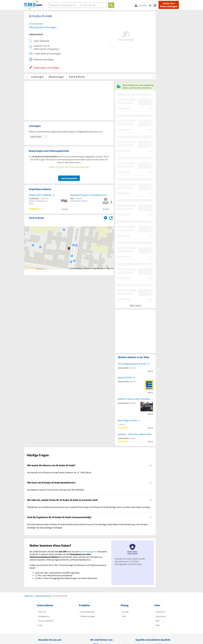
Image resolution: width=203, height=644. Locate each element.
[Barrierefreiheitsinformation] (151, 5)
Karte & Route (77, 77)
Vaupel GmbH (125, 377)
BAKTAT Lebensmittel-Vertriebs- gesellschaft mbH (135, 399)
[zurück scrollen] (27, 77)
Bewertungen (56, 77)
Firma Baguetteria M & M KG (132, 364)
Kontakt (126, 612)
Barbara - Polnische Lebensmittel (135, 434)
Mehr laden (135, 305)
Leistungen (38, 77)
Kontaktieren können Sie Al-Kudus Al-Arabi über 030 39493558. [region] (56, 490)
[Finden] (111, 5)
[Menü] (156, 5)
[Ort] (94, 5)
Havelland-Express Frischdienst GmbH (90, 195)
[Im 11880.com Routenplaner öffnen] (106, 217)
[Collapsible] (151, 465)
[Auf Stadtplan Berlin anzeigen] (111, 218)
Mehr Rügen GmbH (127, 420)
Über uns (42, 612)
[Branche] (64, 5)
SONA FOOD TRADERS (40, 195)
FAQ (124, 616)
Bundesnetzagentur (88, 551)
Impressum (161, 612)
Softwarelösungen (88, 616)
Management (44, 616)
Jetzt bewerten (69, 178)
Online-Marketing (87, 612)
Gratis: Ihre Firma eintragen (169, 5)
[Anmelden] (142, 5)
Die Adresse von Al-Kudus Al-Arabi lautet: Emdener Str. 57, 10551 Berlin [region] (59, 472)
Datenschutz (161, 616)
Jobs (41, 625)
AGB (158, 621)
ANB (158, 625)
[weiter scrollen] (153, 77)
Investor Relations (46, 621)
